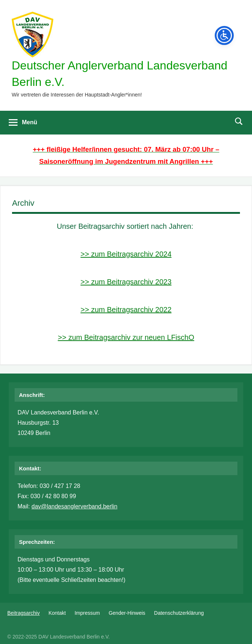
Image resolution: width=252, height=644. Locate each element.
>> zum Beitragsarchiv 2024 (126, 254)
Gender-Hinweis (127, 613)
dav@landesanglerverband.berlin (74, 506)
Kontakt (57, 613)
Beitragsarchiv (24, 613)
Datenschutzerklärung (179, 613)
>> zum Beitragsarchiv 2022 (126, 310)
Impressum (87, 613)
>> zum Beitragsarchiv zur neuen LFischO (126, 337)
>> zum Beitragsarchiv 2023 (126, 282)
